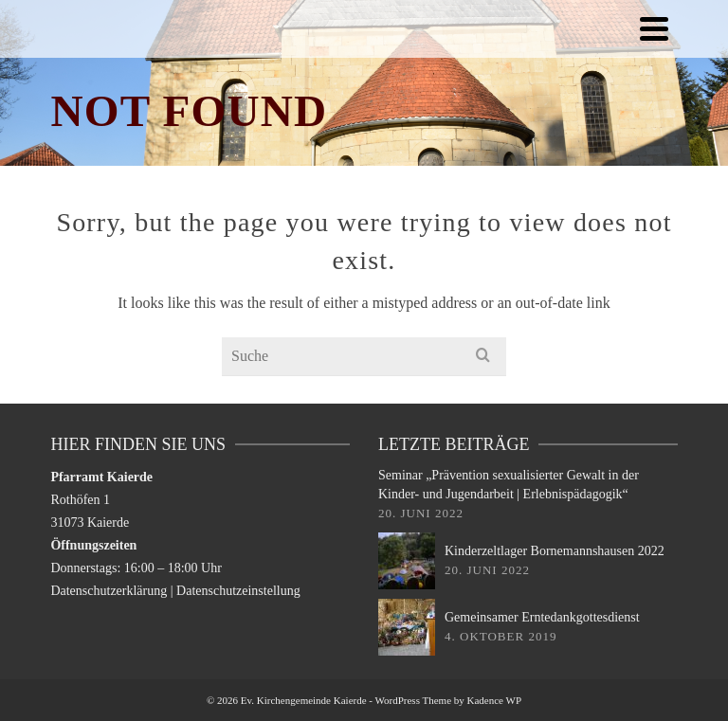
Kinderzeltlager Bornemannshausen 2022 (555, 551)
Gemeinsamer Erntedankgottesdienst (542, 617)
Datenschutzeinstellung (238, 591)
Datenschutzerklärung (109, 591)
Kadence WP (495, 700)
